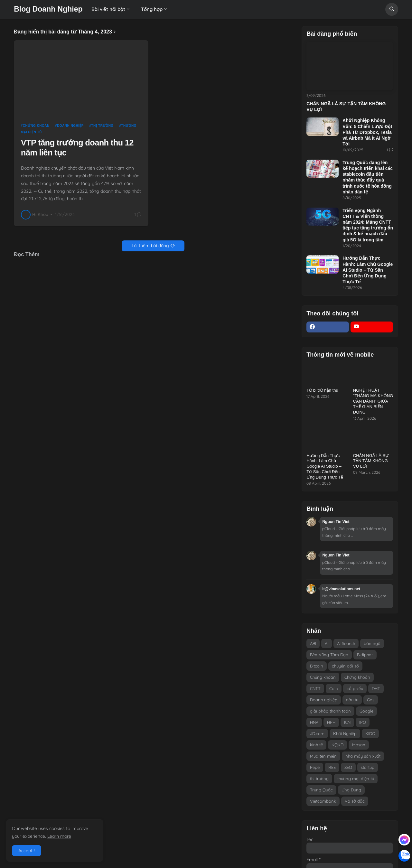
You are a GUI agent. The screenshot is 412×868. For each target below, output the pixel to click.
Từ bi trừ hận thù (322, 390)
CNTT (315, 688)
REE (332, 767)
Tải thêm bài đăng (150, 246)
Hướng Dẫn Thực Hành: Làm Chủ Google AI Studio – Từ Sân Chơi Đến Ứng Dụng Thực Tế (368, 270)
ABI (313, 643)
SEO (348, 767)
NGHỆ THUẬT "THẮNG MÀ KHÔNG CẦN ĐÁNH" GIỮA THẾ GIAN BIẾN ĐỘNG (373, 401)
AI (327, 643)
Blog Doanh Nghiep (48, 9)
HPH (331, 722)
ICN (347, 722)
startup (368, 767)
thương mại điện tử (356, 779)
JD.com (317, 733)
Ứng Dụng (351, 790)
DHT (376, 688)
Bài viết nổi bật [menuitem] (108, 9)
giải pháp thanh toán (330, 711)
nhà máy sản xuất (363, 756)
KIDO (370, 733)
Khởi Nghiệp (345, 733)
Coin (334, 688)
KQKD (337, 745)
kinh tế (316, 745)
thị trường (102, 126)
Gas (371, 700)
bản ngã (372, 643)
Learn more (59, 836)
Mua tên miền (323, 756)
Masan (359, 745)
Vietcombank (323, 801)
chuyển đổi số (345, 666)
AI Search (346, 643)
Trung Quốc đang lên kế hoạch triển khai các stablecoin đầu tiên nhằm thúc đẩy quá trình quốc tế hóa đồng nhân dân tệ (368, 177)
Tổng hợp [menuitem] (152, 9)
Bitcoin (317, 666)
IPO (363, 722)
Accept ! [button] (27, 851)
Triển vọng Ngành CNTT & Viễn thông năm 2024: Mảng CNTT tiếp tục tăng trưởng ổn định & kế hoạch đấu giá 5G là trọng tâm (368, 225)
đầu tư (352, 700)
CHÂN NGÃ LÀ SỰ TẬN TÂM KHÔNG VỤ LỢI (346, 107)
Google (366, 711)
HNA (314, 722)
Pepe (315, 767)
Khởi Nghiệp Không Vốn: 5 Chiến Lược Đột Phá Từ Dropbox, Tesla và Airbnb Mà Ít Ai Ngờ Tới (367, 132)
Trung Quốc (321, 790)
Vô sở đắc (355, 801)
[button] (392, 9)
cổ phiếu (355, 688)
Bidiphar (365, 655)
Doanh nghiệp (70, 126)
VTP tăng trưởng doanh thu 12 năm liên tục (77, 148)
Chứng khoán (36, 126)
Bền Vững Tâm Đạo (329, 655)
